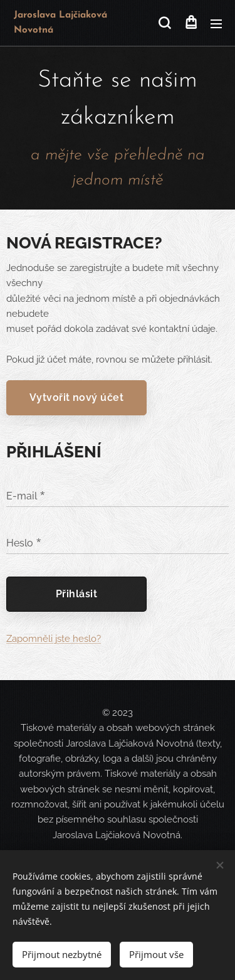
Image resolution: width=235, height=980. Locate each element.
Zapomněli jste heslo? (54, 638)
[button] (164, 23)
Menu (216, 24)
